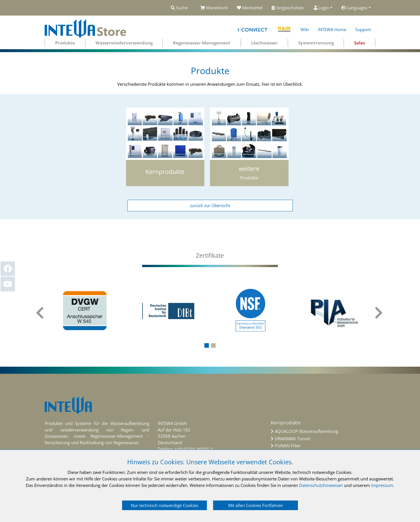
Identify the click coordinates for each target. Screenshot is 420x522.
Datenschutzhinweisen (321, 485)
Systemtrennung (316, 43)
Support (363, 29)
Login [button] (322, 8)
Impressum (382, 485)
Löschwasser (264, 43)
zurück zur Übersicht (210, 205)
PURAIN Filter (288, 446)
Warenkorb (214, 8)
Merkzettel (250, 8)
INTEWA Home (332, 29)
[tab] (210, 256)
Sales (360, 43)
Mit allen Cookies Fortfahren (256, 505)
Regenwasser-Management (202, 43)
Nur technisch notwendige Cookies (164, 505)
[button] (207, 345)
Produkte (65, 43)
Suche (179, 8)
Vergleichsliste (288, 8)
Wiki (305, 29)
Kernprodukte (286, 423)
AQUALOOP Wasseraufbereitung (306, 431)
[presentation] (40, 313)
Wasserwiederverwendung (124, 43)
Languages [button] (354, 8)
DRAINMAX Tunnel (293, 439)
